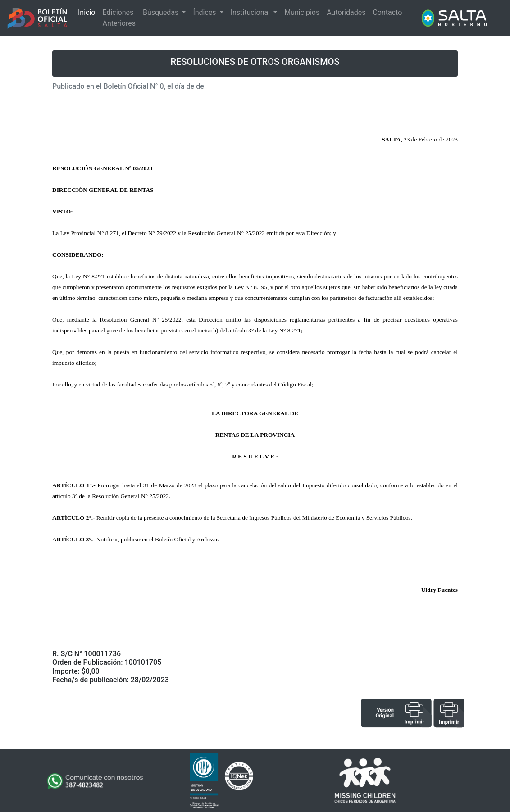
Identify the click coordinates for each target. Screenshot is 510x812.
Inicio (87, 12)
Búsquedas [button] (162, 12)
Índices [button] (205, 12)
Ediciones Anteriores (119, 18)
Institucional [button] (251, 12)
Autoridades (346, 12)
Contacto (387, 12)
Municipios (302, 12)
